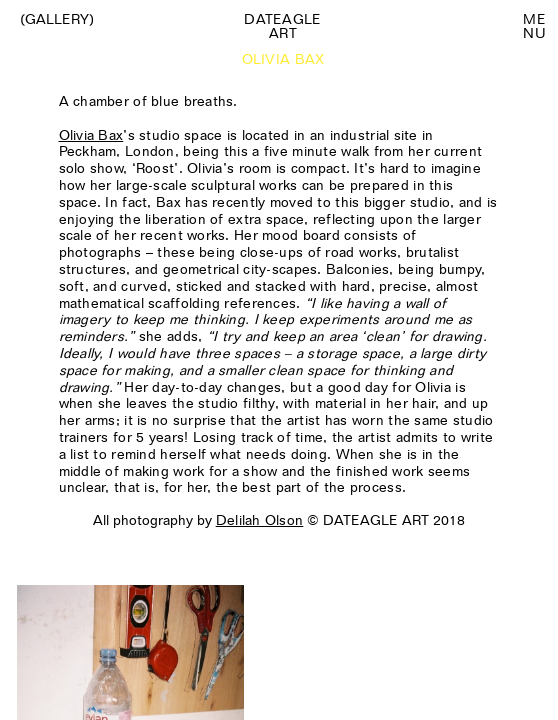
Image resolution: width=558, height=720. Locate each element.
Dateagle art (282, 26)
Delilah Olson (260, 520)
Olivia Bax (91, 135)
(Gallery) (57, 19)
